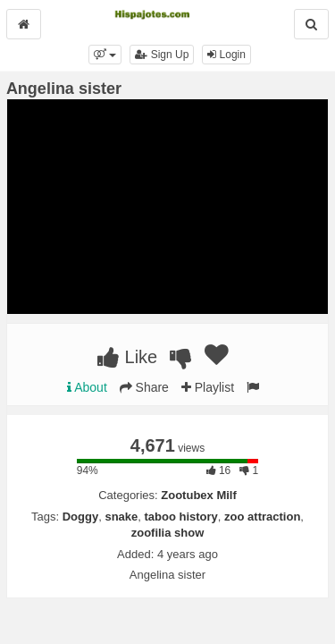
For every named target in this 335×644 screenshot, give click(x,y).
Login (226, 55)
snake (121, 517)
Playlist (208, 387)
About (87, 387)
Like (127, 357)
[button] (105, 55)
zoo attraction (262, 517)
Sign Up (162, 55)
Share (144, 387)
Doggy (80, 517)
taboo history (181, 517)
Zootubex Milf (199, 495)
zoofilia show (168, 533)
